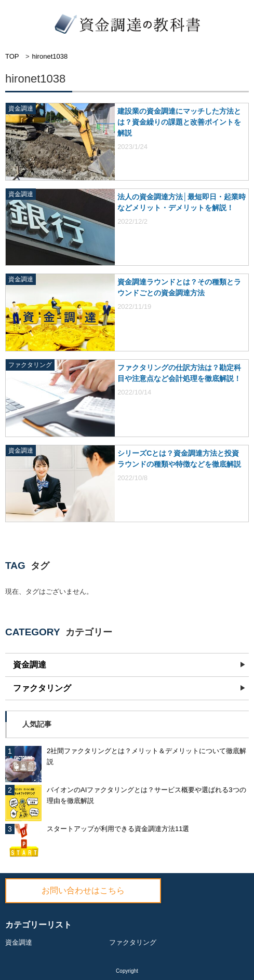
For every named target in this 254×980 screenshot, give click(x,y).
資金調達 (30, 665)
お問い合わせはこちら (83, 890)
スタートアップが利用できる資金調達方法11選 (118, 829)
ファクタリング (42, 688)
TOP (12, 56)
